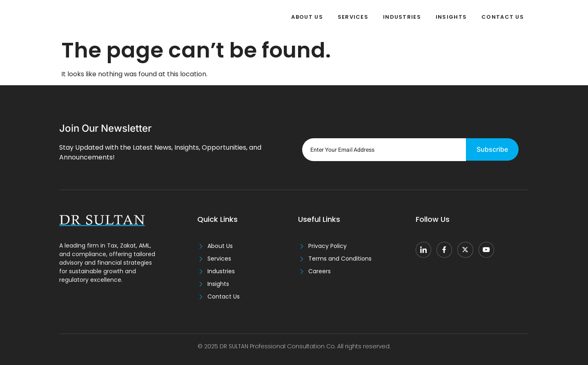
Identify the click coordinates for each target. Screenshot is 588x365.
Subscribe (492, 150)
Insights (451, 17)
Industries (402, 17)
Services (353, 17)
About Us (307, 17)
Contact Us (503, 17)
